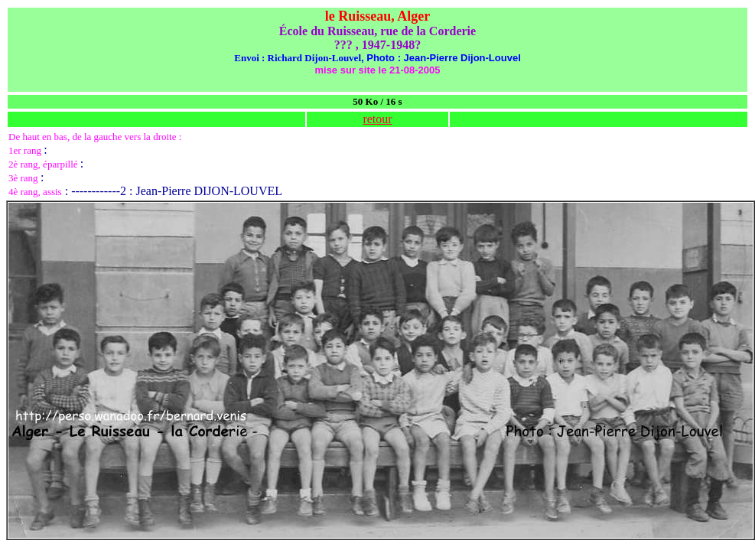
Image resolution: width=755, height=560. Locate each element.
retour (377, 119)
